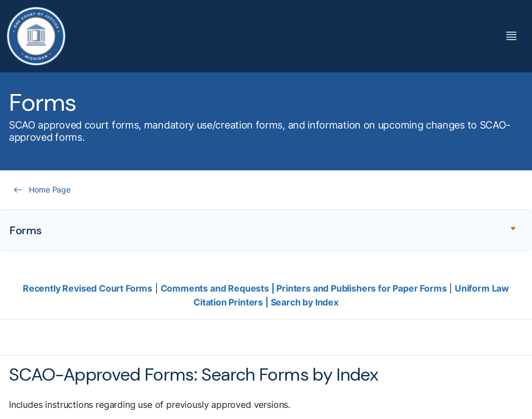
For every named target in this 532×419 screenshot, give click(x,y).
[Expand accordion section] (266, 230)
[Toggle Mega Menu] (511, 36)
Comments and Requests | (219, 288)
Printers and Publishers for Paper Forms (361, 288)
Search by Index (305, 302)
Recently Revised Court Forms (88, 288)
